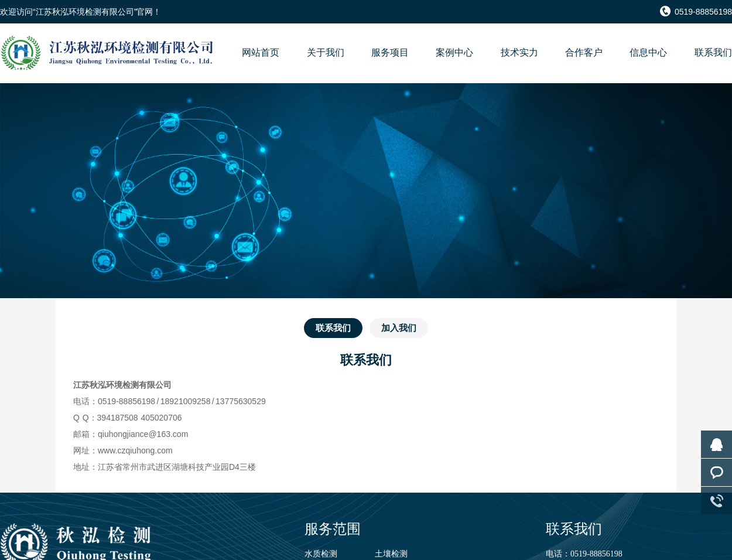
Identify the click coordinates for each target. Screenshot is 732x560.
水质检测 (321, 554)
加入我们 (399, 328)
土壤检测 (391, 554)
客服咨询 (716, 472)
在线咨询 (716, 444)
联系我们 (333, 328)
